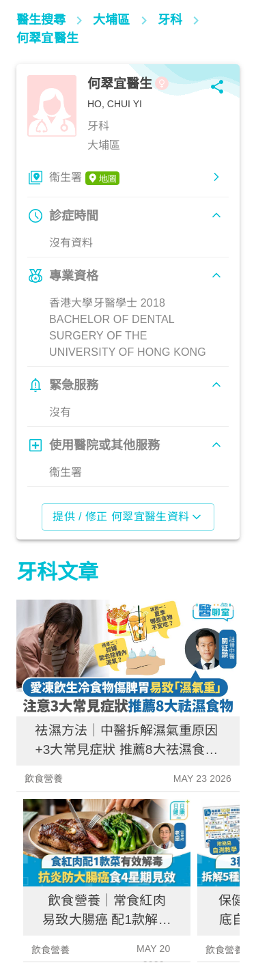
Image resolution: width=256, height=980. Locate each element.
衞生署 (84, 178)
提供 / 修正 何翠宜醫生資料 (128, 517)
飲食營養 (44, 779)
